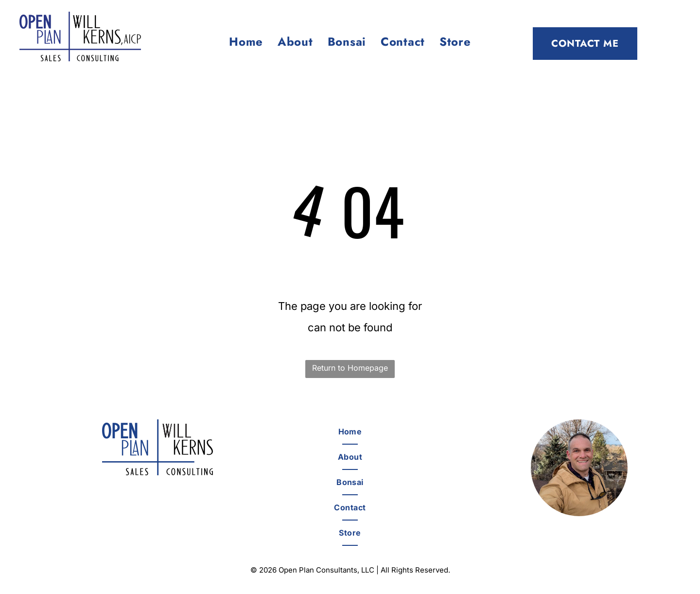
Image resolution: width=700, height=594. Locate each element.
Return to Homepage (350, 368)
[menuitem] (246, 42)
